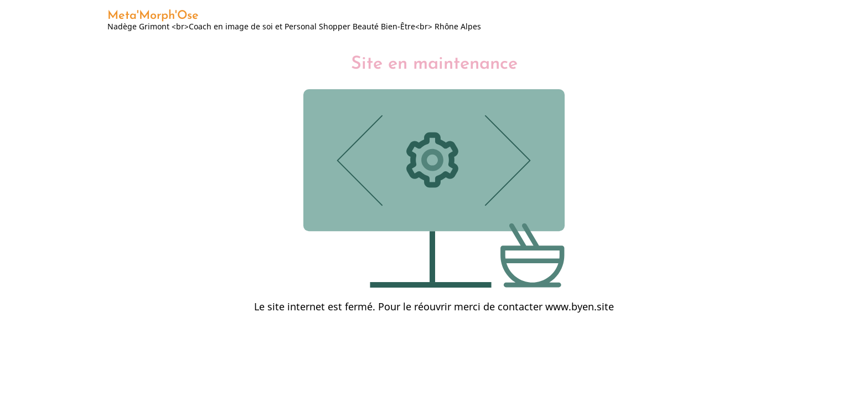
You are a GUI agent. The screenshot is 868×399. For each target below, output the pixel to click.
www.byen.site (580, 306)
